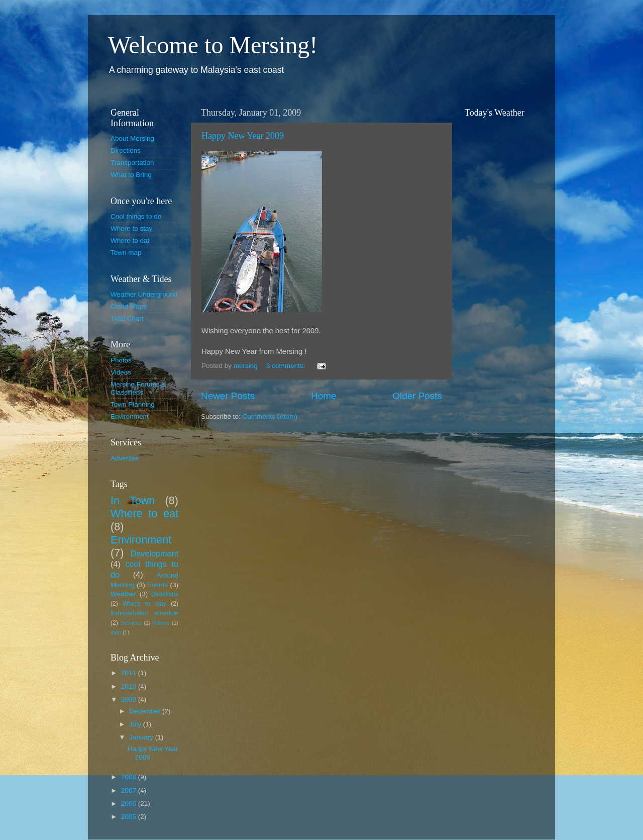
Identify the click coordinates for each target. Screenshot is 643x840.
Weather (123, 594)
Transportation (132, 163)
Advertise (125, 458)
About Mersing (132, 138)
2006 (130, 804)
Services (131, 623)
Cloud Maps (129, 306)
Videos (121, 372)
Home (324, 396)
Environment (130, 416)
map (116, 632)
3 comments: (287, 366)
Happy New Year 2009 (243, 136)
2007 (130, 790)
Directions (126, 151)
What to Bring (131, 175)
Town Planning (133, 404)
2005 (130, 817)
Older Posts (417, 396)
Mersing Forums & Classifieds (138, 388)
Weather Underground (144, 294)
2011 (130, 673)
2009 (130, 699)
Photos (121, 360)
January (142, 737)
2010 (130, 686)
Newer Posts (228, 396)
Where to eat (130, 241)
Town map (126, 253)
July (136, 724)
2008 (130, 777)
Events (157, 585)
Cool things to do (136, 216)
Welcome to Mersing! (213, 45)
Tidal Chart (127, 318)
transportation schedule (144, 613)
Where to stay (131, 228)
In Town (133, 500)
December (146, 711)
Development (154, 553)
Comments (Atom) (270, 416)
